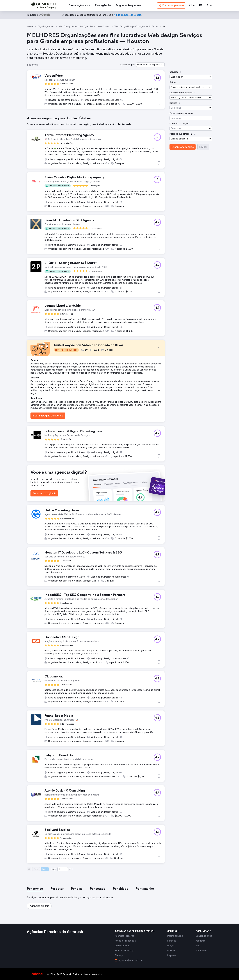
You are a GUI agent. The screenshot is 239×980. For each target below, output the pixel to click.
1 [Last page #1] (72, 869)
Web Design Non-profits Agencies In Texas (136, 26)
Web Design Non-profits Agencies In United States (84, 26)
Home (30, 26)
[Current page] (63, 869)
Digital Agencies (46, 26)
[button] (192, 6)
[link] (103, 6)
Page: (54, 869)
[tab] (35, 889)
